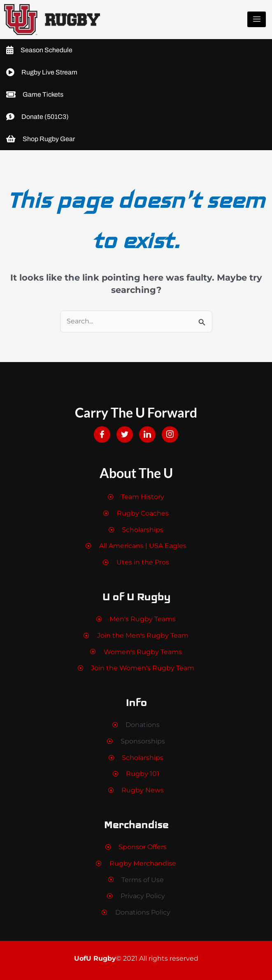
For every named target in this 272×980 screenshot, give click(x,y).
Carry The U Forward (136, 412)
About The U (136, 473)
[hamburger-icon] (257, 19)
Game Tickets (35, 95)
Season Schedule (39, 50)
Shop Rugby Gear (41, 139)
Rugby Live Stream (42, 72)
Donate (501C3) (37, 117)
